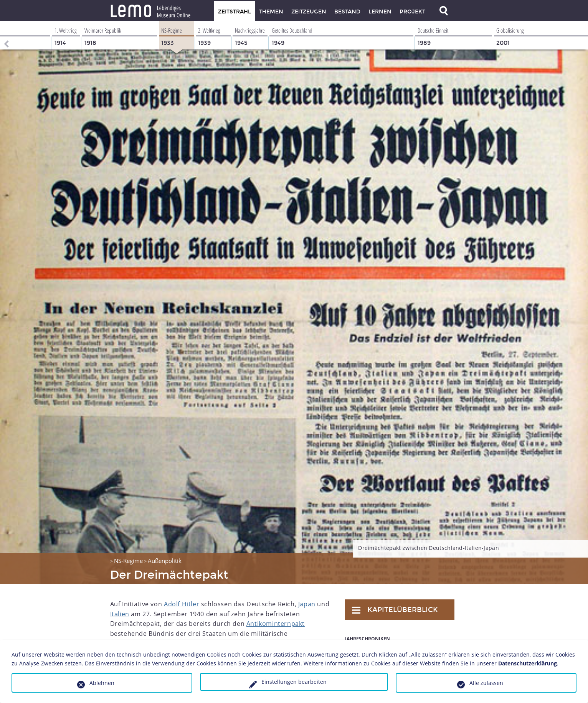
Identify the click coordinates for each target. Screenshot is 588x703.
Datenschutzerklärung (528, 663)
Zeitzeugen (309, 12)
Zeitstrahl (235, 12)
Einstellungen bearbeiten (294, 682)
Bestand (347, 12)
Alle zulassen (486, 683)
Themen (271, 12)
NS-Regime (128, 561)
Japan (307, 604)
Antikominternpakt (276, 624)
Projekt (412, 12)
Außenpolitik (165, 561)
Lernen (380, 12)
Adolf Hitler (182, 604)
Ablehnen (102, 683)
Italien (120, 614)
